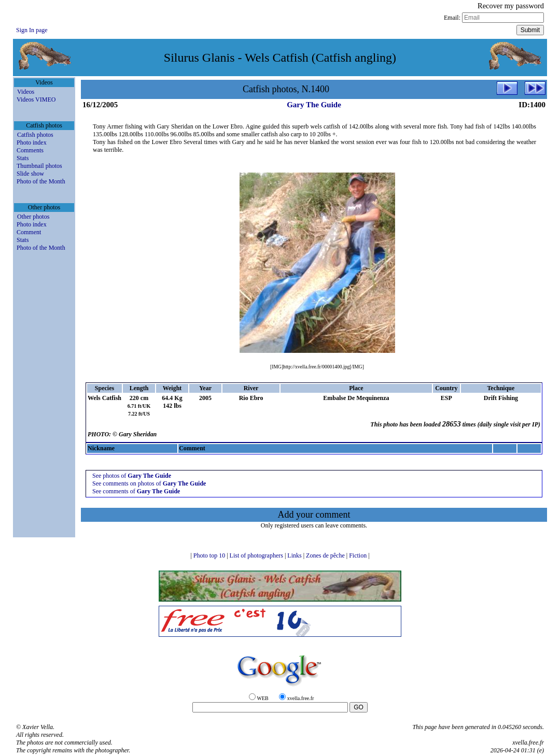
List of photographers (257, 555)
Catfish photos (35, 135)
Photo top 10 (210, 555)
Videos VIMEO (36, 99)
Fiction (359, 555)
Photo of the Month (41, 181)
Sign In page (32, 30)
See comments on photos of (149, 483)
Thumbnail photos (39, 166)
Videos (26, 92)
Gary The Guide (314, 105)
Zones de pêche (326, 555)
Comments (30, 150)
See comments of (136, 491)
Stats (23, 158)
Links (295, 555)
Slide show (30, 174)
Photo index (32, 142)
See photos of (132, 476)
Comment (29, 232)
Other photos (33, 217)
